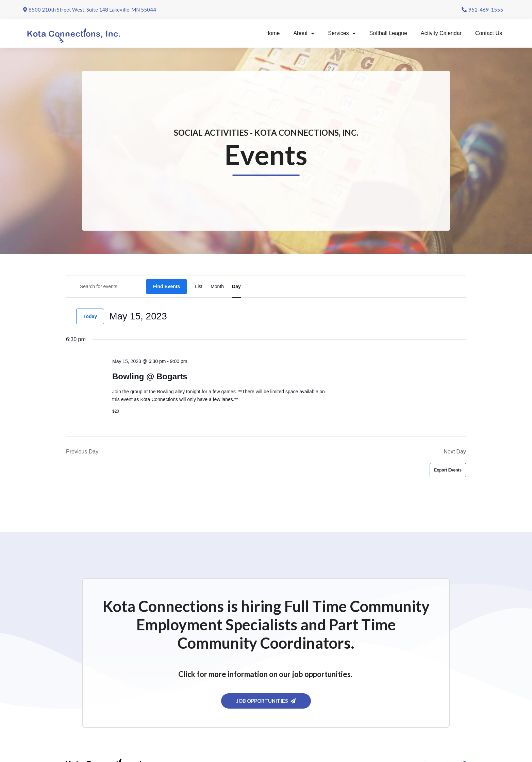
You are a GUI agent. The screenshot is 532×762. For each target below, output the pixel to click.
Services (342, 33)
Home (273, 33)
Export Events (448, 470)
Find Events (167, 286)
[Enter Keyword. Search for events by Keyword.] (106, 287)
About (304, 33)
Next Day (455, 452)
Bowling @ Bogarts (150, 376)
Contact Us (489, 33)
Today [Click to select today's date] (90, 316)
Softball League (388, 33)
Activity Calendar (441, 33)
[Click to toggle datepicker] (138, 316)
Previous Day (82, 452)
